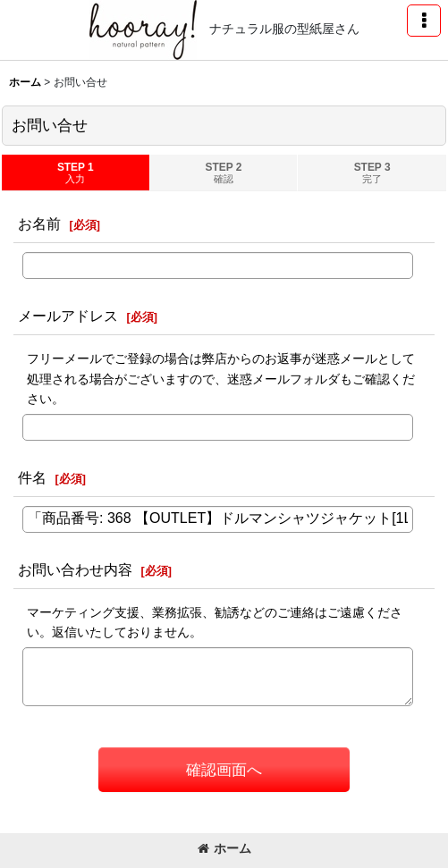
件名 (32, 477)
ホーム (224, 848)
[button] (424, 21)
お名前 (39, 223)
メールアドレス (68, 316)
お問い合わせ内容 (75, 569)
